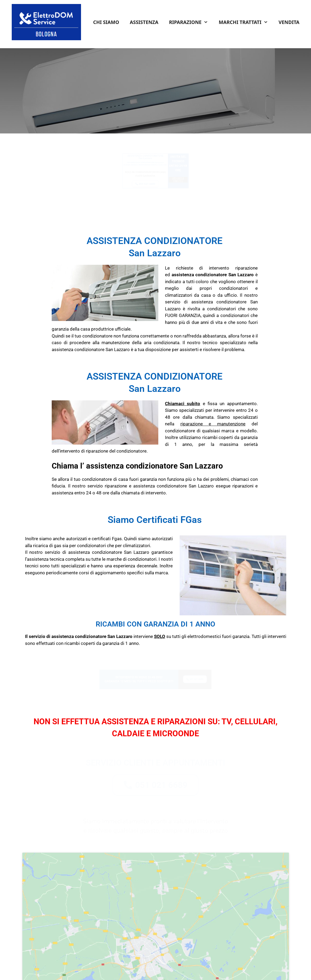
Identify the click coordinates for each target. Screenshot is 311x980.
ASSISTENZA (144, 22)
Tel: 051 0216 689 (83, 955)
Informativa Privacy (161, 969)
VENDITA (289, 22)
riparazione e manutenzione (213, 424)
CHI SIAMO (106, 22)
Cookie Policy (192, 969)
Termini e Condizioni (125, 969)
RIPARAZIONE (191, 22)
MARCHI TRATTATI (246, 22)
